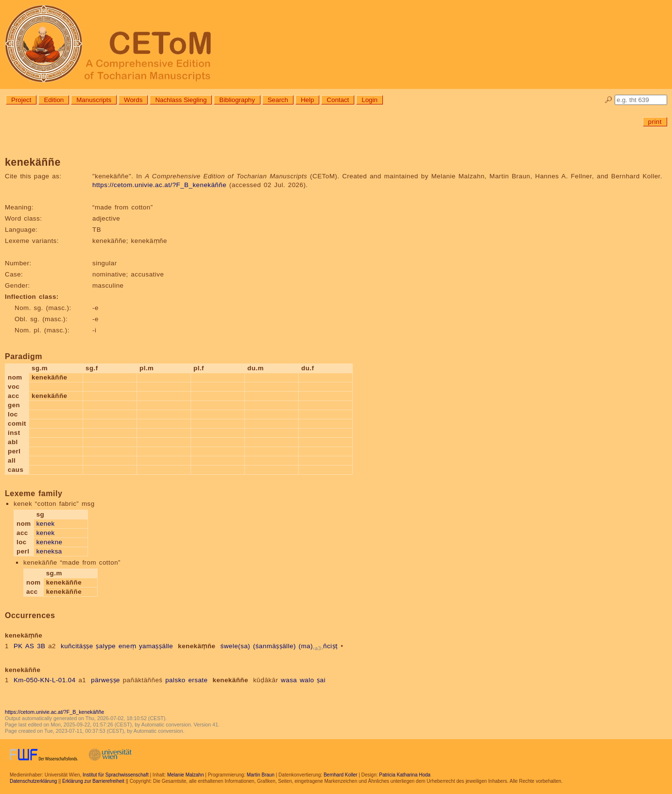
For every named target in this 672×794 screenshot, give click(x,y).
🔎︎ (609, 100)
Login (370, 100)
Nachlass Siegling (181, 100)
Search (278, 100)
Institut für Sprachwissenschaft (116, 775)
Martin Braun (261, 775)
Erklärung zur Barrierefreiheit (93, 781)
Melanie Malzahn (186, 775)
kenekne (50, 542)
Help (307, 100)
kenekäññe (230, 680)
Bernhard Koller (340, 775)
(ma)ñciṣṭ (319, 646)
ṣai (321, 680)
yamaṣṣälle (156, 646)
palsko (175, 680)
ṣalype (106, 646)
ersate (198, 680)
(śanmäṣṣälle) (275, 646)
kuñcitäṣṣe (77, 646)
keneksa (49, 551)
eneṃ (127, 646)
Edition (54, 100)
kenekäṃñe (197, 646)
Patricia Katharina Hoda (405, 775)
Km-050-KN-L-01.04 (45, 680)
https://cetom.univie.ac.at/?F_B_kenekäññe (159, 185)
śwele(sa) (236, 646)
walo (307, 680)
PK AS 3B (30, 646)
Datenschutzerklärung (33, 781)
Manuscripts (94, 100)
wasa (289, 680)
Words (133, 100)
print (655, 122)
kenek (46, 524)
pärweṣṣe (105, 680)
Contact (338, 100)
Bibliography (237, 100)
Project (21, 100)
